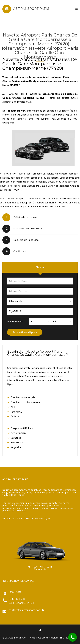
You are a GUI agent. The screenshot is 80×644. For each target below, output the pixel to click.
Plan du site (40, 569)
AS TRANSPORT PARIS (31, 9)
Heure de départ (15, 321)
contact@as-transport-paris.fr (26, 610)
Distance (40, 267)
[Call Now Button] (73, 637)
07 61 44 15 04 (17, 599)
